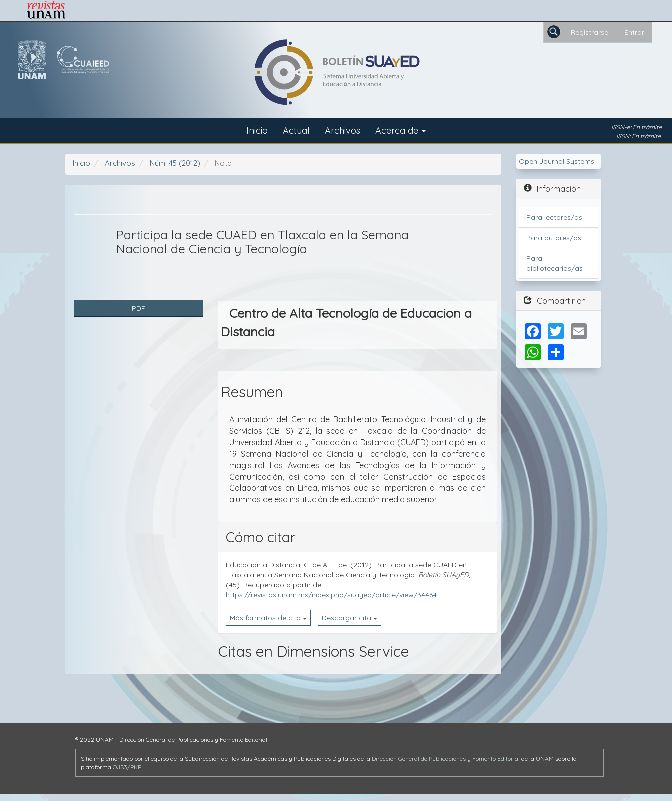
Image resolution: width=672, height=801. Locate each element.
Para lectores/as (554, 217)
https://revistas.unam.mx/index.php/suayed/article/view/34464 (331, 595)
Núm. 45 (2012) (175, 163)
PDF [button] (139, 308)
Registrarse (590, 32)
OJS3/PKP (127, 767)
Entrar (634, 32)
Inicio (257, 131)
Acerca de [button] (401, 131)
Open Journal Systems (557, 161)
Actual (296, 131)
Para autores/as (554, 238)
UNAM (545, 759)
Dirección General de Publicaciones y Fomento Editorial (446, 759)
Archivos (343, 131)
